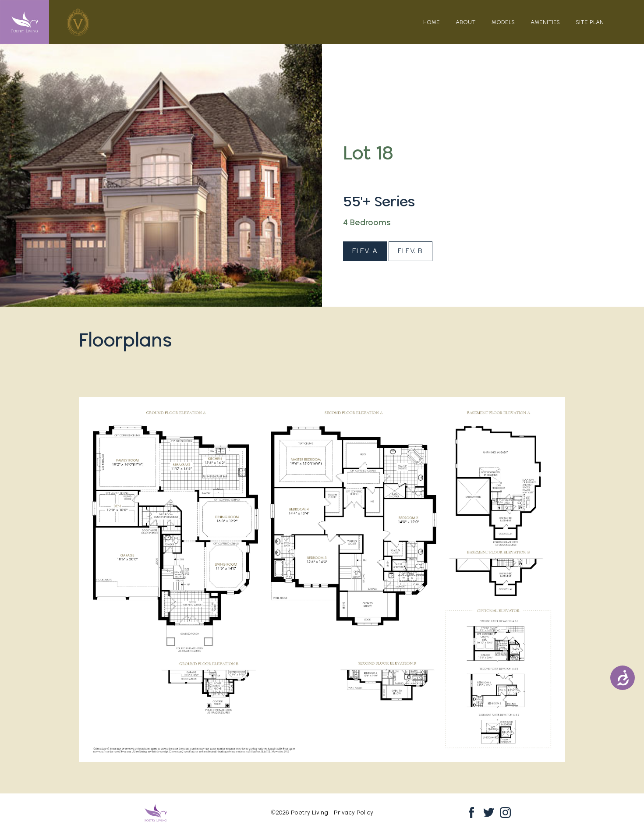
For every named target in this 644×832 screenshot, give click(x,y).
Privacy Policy (354, 812)
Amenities (545, 22)
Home (432, 22)
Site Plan (590, 22)
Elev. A (365, 251)
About (466, 22)
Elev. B (410, 251)
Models (503, 22)
